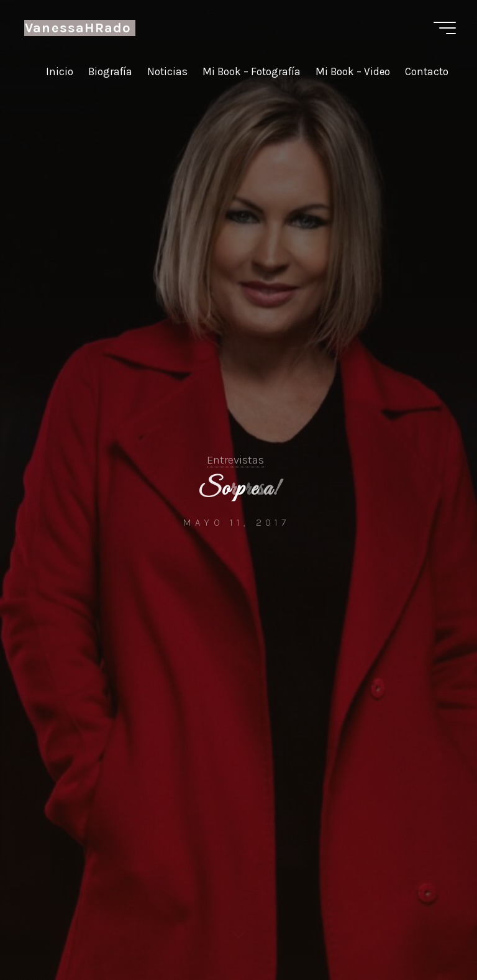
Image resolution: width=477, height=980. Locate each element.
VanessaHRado (78, 28)
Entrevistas (235, 460)
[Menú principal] (445, 28)
